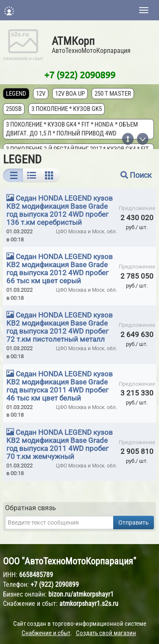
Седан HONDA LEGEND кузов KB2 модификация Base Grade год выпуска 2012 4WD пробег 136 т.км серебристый (60, 210)
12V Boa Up (70, 94)
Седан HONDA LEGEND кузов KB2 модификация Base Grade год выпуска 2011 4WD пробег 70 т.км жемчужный (60, 444)
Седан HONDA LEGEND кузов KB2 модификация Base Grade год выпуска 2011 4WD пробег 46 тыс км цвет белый (60, 386)
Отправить (134, 522)
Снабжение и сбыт (46, 633)
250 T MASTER (113, 94)
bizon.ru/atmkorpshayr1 (81, 594)
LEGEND (16, 94)
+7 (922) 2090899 (80, 75)
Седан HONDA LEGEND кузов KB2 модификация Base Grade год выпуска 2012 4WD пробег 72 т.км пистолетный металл (60, 327)
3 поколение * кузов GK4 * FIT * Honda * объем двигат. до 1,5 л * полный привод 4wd (72, 129)
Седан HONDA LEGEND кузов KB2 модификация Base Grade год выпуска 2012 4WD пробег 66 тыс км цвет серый (60, 269)
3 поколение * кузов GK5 (67, 109)
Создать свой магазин (106, 633)
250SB (14, 109)
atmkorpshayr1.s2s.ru (89, 604)
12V (41, 94)
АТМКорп (73, 41)
